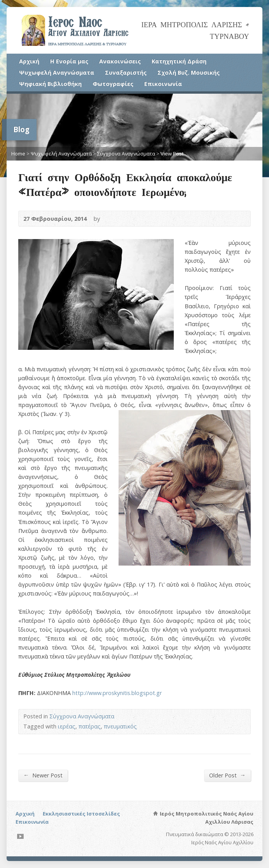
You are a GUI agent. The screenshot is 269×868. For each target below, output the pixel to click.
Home (18, 154)
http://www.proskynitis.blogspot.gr (117, 693)
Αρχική (29, 61)
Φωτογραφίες (113, 84)
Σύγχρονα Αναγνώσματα (126, 154)
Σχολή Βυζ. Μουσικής (189, 72)
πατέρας (90, 726)
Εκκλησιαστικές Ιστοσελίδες (81, 814)
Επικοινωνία (163, 84)
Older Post (227, 775)
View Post (172, 154)
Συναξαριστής (126, 72)
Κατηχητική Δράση (179, 61)
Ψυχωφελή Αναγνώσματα (57, 72)
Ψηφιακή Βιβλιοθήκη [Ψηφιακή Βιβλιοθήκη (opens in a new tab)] (50, 84)
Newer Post (43, 775)
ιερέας (67, 726)
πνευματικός (120, 726)
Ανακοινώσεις (120, 61)
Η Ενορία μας (69, 61)
